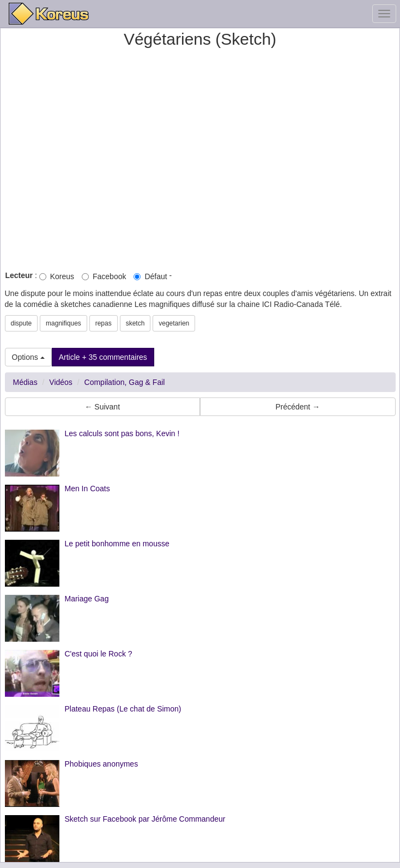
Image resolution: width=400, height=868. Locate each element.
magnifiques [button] (63, 323)
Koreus (57, 276)
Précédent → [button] (298, 407)
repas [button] (104, 323)
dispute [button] (22, 323)
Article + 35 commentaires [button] (103, 357)
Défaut (150, 276)
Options (28, 357)
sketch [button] (135, 323)
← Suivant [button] (102, 407)
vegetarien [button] (174, 323)
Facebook (104, 276)
